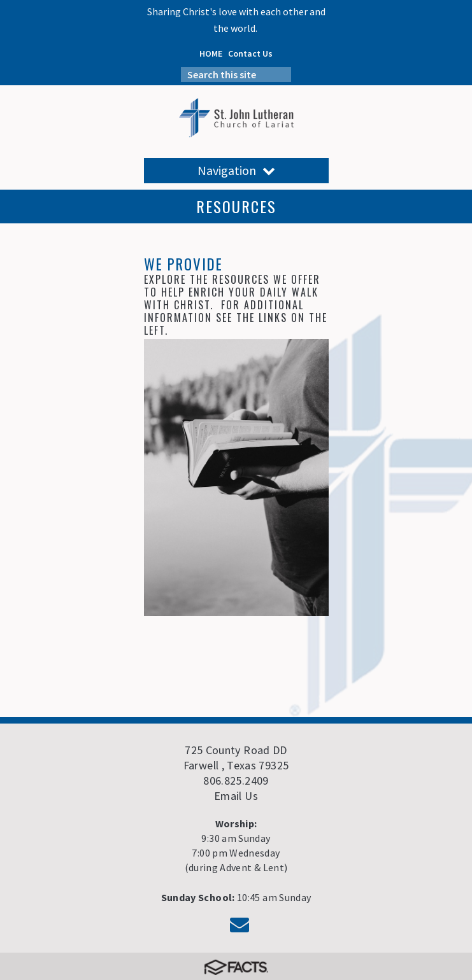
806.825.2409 (236, 780)
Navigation (236, 170)
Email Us (236, 796)
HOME (211, 53)
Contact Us (250, 53)
